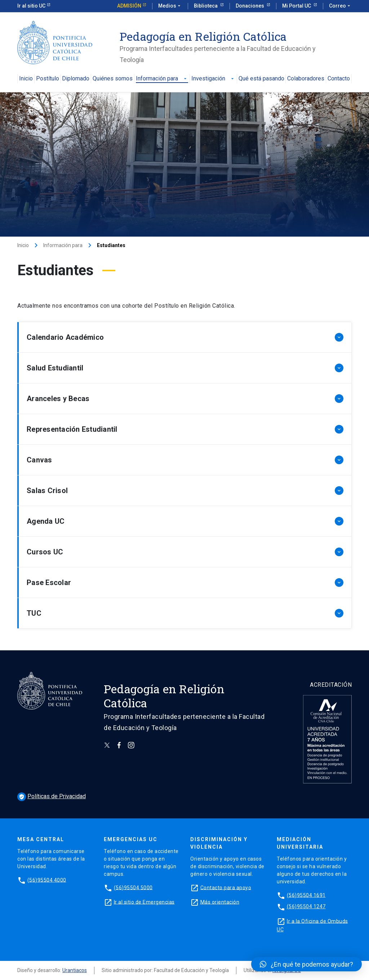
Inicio (26, 79)
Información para (162, 79)
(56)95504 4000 (47, 880)
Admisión (129, 6)
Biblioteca (206, 6)
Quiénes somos (113, 79)
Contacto (339, 79)
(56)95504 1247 (306, 906)
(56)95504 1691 (306, 895)
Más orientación (220, 902)
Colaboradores (306, 79)
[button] (306, 964)
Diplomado (76, 79)
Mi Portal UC (297, 6)
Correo (340, 6)
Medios (170, 6)
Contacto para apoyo (226, 887)
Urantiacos (75, 970)
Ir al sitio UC (31, 6)
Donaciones (250, 6)
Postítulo (48, 79)
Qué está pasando (261, 79)
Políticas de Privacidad (52, 796)
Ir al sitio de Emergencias (144, 902)
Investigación (213, 79)
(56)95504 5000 (133, 887)
